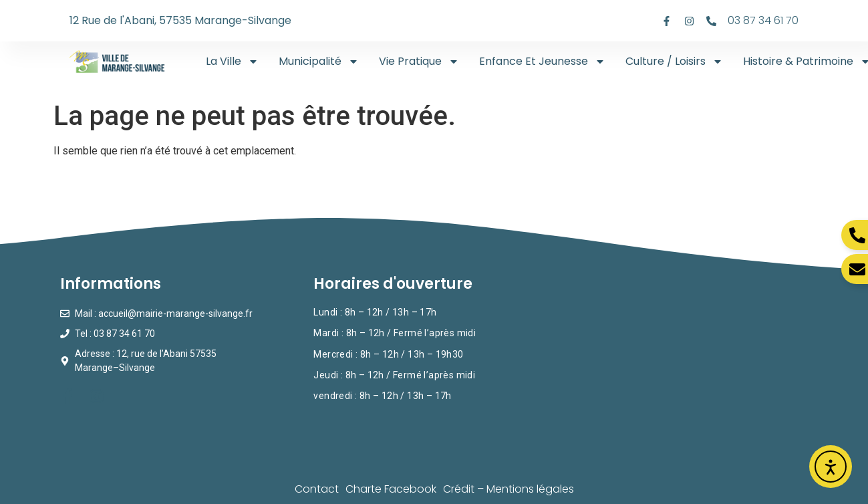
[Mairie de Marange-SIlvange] (688, 361)
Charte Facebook (391, 489)
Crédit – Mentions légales (509, 489)
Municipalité (319, 61)
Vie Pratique (419, 61)
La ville (232, 61)
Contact (317, 489)
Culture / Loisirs (674, 61)
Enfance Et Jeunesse (542, 61)
